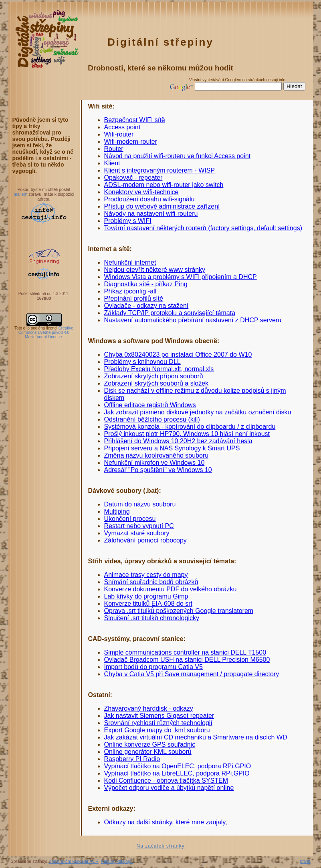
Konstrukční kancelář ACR (73, 861)
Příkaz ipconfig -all (130, 291)
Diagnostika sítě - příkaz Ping (146, 284)
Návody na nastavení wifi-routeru (151, 214)
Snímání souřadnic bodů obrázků (151, 582)
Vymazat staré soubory (137, 533)
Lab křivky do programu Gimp (146, 596)
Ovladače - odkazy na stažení (146, 306)
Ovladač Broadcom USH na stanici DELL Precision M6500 (187, 660)
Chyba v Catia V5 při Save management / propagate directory (192, 674)
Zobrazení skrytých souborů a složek (156, 383)
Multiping (117, 511)
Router (114, 149)
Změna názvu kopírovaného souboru (156, 455)
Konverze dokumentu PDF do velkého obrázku (171, 589)
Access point (122, 127)
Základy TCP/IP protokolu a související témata (170, 313)
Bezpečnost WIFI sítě (135, 120)
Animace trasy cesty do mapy (146, 575)
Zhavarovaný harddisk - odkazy (149, 708)
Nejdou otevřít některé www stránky (155, 270)
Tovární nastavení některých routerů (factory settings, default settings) (203, 228)
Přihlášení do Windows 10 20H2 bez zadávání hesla (178, 441)
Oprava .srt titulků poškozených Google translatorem (179, 611)
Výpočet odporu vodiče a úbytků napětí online (169, 788)
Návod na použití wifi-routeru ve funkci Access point (178, 156)
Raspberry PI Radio (132, 759)
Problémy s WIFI (128, 221)
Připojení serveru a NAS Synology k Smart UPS (172, 448)
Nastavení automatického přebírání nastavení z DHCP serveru (193, 320)
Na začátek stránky (160, 846)
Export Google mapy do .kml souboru (157, 730)
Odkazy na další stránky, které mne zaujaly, (166, 822)
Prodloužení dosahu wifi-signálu (149, 199)
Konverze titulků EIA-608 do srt (148, 604)
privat (305, 861)
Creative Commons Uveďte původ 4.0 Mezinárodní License (46, 333)
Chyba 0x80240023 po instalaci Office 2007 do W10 (178, 355)
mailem (20, 194)
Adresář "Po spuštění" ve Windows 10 (158, 470)
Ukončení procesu (130, 519)
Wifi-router (119, 134)
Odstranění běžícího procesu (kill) (152, 419)
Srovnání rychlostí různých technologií (158, 723)
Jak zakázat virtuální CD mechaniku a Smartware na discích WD (196, 737)
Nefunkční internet (130, 262)
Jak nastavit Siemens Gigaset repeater (159, 716)
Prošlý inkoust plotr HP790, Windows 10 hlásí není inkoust (187, 434)
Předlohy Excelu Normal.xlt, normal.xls (159, 369)
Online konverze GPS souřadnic (150, 744)
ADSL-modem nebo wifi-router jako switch (164, 185)
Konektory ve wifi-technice (141, 192)
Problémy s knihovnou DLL (142, 362)
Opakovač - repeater (133, 178)
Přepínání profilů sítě (134, 298)
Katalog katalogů (117, 861)
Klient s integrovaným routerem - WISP (160, 170)
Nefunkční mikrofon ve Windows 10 (154, 463)
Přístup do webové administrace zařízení (162, 206)
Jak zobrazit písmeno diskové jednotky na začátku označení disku (198, 412)
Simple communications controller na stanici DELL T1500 (185, 652)
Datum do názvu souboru (140, 504)
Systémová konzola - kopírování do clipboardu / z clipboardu (190, 427)
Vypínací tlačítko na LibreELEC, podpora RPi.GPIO (177, 773)
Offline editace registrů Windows (150, 405)
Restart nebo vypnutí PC (139, 526)
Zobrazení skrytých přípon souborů (154, 376)
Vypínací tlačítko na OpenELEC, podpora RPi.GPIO (178, 766)
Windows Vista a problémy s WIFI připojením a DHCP (181, 277)
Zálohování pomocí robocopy (145, 540)
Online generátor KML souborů (148, 752)
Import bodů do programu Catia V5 (153, 667)
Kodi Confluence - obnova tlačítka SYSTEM (166, 781)
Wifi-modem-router (131, 142)
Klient (112, 163)
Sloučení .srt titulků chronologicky (152, 618)
